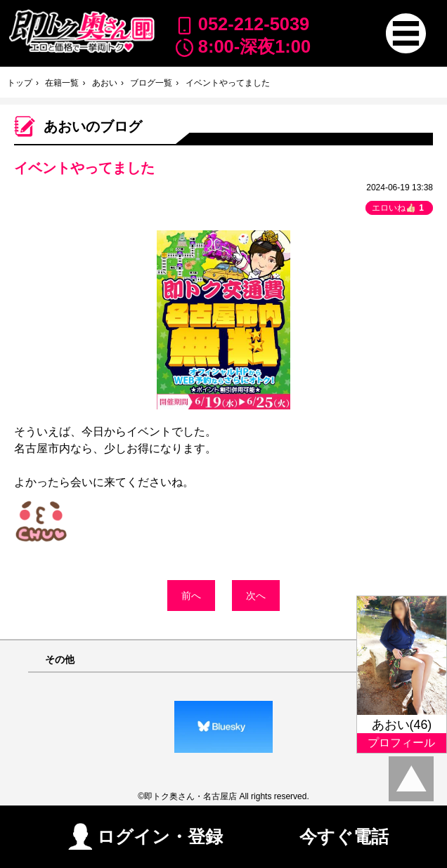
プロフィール (401, 743)
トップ (20, 83)
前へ (191, 596)
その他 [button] (60, 660)
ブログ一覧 (151, 83)
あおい (105, 83)
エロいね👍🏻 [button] (399, 208)
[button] (406, 33)
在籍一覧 (62, 83)
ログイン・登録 (145, 835)
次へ (256, 596)
